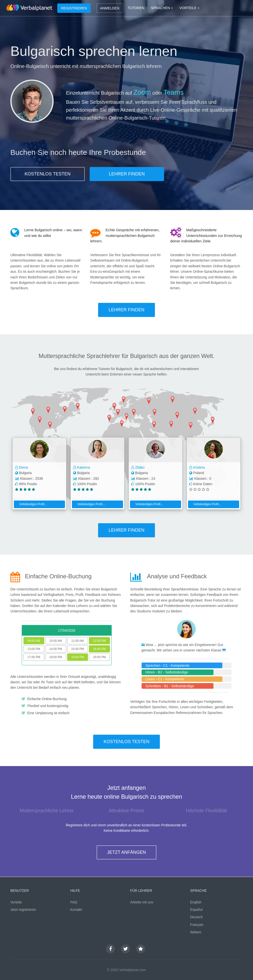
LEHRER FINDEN (127, 174)
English (196, 902)
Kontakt (76, 910)
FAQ (74, 902)
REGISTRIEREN (74, 8)
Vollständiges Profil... (31, 504)
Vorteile (16, 902)
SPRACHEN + (162, 8)
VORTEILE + (189, 8)
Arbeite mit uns (142, 902)
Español (197, 910)
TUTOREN (136, 8)
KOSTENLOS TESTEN (48, 174)
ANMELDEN (110, 8)
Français (197, 925)
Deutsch (197, 917)
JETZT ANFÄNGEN (126, 852)
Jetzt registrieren (23, 910)
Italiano (196, 932)
